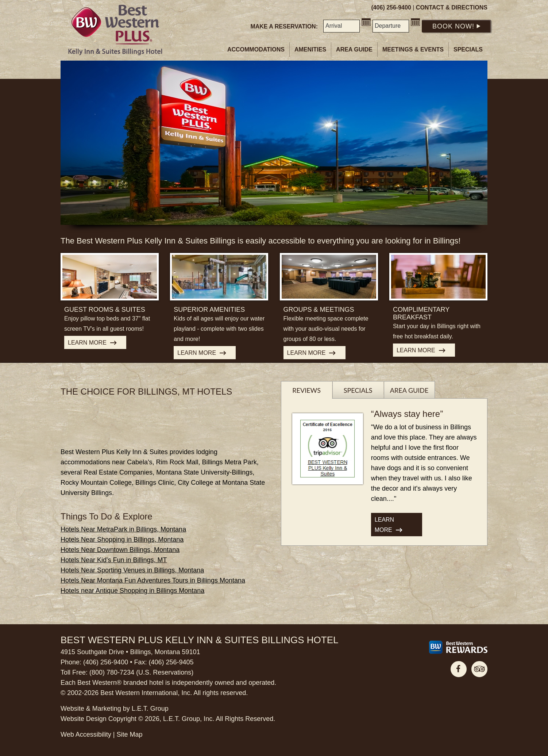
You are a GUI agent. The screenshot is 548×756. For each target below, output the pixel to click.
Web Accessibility (86, 734)
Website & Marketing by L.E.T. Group (115, 709)
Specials (468, 49)
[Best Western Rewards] (458, 647)
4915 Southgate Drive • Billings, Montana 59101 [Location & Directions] (130, 652)
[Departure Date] (391, 26)
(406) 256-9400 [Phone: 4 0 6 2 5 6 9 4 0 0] (391, 7)
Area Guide (354, 49)
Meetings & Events (413, 49)
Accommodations (256, 49)
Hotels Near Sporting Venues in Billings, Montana (132, 570)
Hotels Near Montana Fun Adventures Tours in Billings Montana (153, 580)
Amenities (310, 49)
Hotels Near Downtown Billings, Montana (120, 550)
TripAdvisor (479, 669)
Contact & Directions (452, 7)
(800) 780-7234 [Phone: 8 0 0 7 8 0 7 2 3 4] (112, 672)
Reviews (306, 390)
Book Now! (456, 26)
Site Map (129, 734)
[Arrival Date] (341, 26)
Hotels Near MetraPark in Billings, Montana (123, 529)
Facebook (459, 669)
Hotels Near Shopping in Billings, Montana (122, 540)
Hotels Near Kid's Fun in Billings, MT (114, 560)
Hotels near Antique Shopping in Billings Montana (132, 591)
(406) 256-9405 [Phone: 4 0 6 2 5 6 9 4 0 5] (171, 662)
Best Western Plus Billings (115, 30)
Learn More (87, 343)
